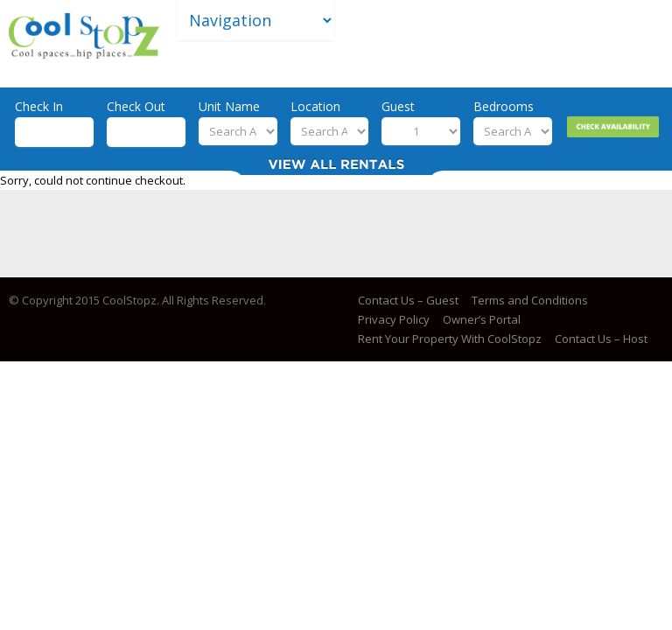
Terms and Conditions (530, 300)
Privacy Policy (394, 319)
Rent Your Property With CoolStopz (450, 339)
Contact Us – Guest (408, 300)
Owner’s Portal (482, 319)
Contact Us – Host (601, 339)
